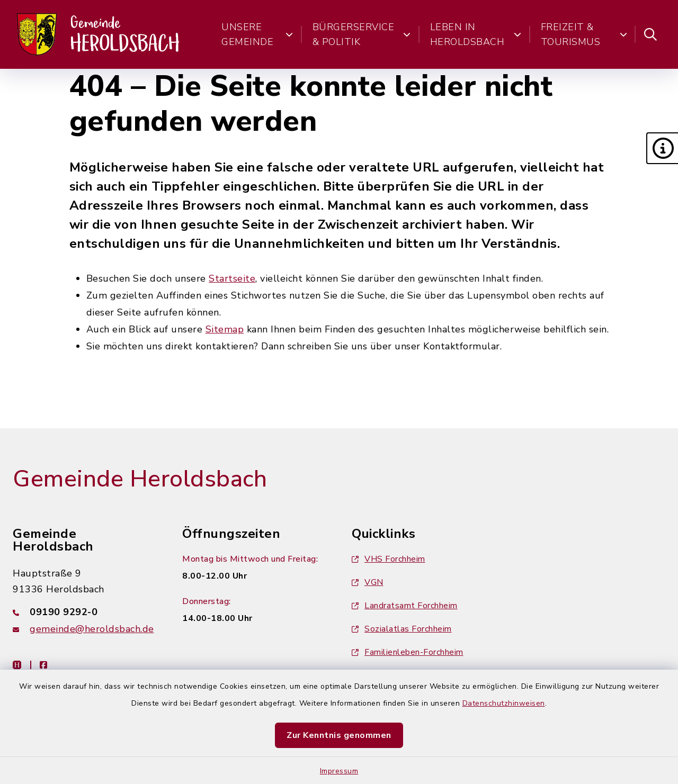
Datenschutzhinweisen (504, 703)
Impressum (339, 771)
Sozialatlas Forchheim (402, 629)
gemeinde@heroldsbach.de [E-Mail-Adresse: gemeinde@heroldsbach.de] (92, 629)
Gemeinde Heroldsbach (140, 479)
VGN (368, 582)
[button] (662, 148)
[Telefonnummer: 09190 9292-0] (85, 612)
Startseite (232, 278)
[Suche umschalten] (650, 34)
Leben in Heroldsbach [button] (476, 34)
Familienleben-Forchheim (408, 652)
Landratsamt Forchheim (405, 606)
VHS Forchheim (389, 559)
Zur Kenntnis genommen (339, 735)
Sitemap (225, 329)
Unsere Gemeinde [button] (257, 34)
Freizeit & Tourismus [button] (584, 34)
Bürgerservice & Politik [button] (362, 34)
